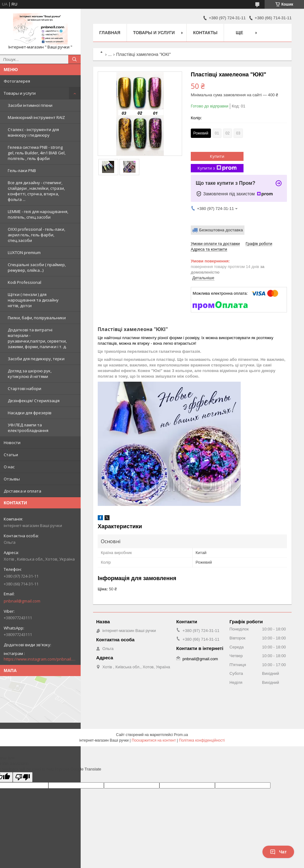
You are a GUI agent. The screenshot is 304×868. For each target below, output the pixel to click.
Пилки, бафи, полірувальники (37, 318)
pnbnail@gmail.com (22, 601)
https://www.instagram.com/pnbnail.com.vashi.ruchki (40, 659)
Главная (110, 33)
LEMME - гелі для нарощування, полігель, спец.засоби (38, 214)
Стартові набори (25, 389)
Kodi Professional (25, 282)
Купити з (217, 168)
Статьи (11, 455)
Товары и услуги (20, 93)
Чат (278, 852)
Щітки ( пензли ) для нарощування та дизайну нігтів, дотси (33, 300)
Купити (217, 156)
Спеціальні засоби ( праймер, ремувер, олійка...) (37, 267)
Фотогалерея (17, 81)
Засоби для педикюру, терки (36, 359)
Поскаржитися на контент (154, 740)
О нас (9, 467)
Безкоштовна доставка (221, 230)
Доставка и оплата (22, 491)
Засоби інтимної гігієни (30, 105)
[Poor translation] (23, 777)
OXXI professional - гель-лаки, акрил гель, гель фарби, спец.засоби (36, 235)
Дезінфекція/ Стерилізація (34, 401)
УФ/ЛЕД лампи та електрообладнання (28, 428)
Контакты (205, 33)
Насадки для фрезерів (30, 413)
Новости (12, 443)
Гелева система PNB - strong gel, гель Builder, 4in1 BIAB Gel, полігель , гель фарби (37, 153)
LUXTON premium (24, 252)
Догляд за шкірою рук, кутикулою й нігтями (30, 374)
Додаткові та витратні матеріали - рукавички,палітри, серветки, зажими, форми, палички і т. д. (37, 338)
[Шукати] (74, 59)
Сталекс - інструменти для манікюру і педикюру (33, 132)
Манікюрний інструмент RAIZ (36, 117)
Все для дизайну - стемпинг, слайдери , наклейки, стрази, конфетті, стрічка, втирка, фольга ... (36, 191)
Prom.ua (181, 735)
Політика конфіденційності (202, 740)
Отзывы (12, 479)
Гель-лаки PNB (22, 170)
